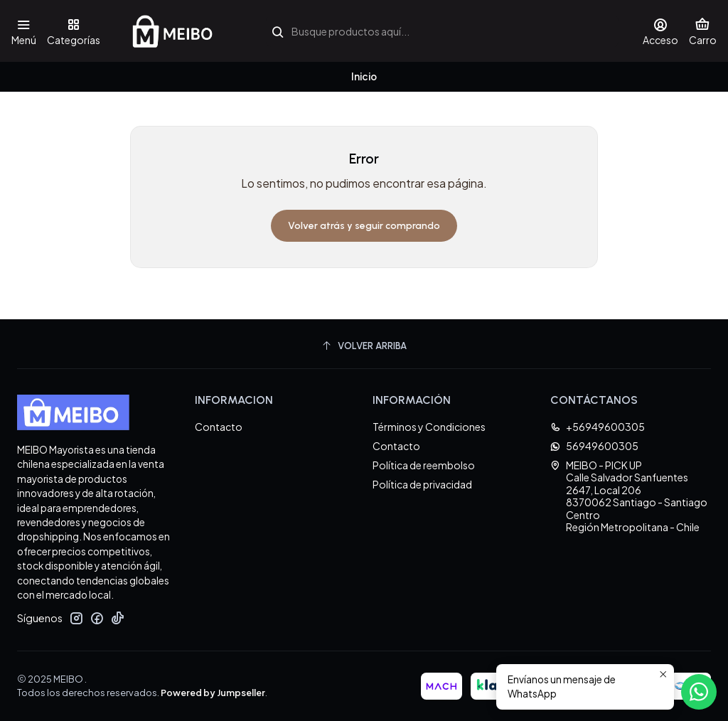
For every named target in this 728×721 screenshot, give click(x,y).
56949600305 (594, 446)
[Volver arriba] (364, 346)
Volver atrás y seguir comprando (364, 226)
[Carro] (703, 31)
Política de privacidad (422, 484)
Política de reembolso (424, 465)
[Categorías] (73, 31)
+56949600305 (598, 427)
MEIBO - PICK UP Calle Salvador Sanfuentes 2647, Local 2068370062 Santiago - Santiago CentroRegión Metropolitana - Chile (629, 496)
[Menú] (24, 31)
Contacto (219, 427)
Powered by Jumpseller (213, 693)
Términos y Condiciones (429, 427)
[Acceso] (660, 31)
